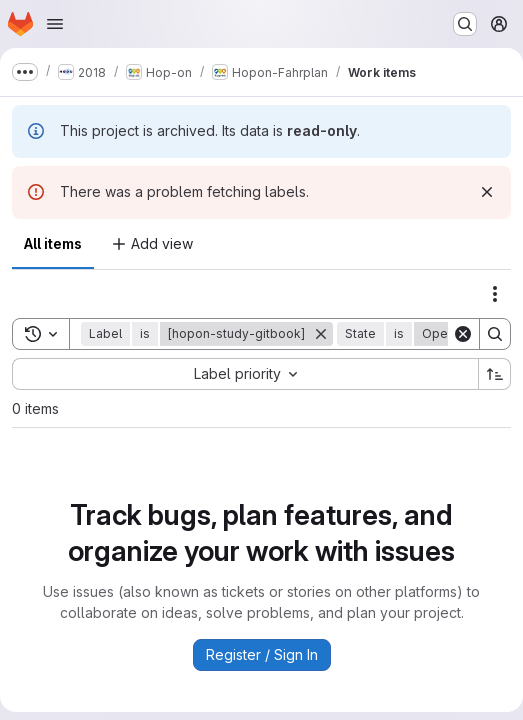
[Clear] (463, 334)
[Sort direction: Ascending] (495, 374)
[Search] (495, 334)
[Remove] (321, 334)
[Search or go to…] (465, 24)
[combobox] (245, 374)
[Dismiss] (487, 192)
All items (53, 243)
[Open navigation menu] (55, 24)
